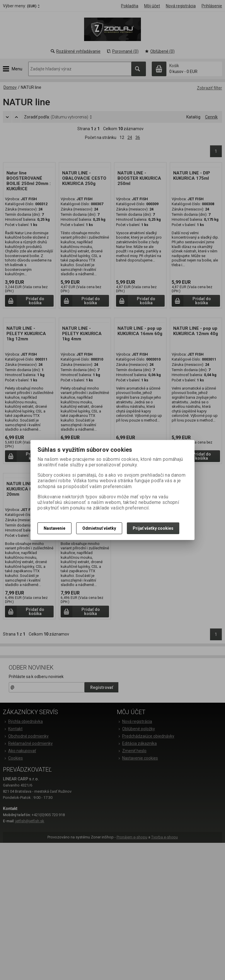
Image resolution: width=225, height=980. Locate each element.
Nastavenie (54, 528)
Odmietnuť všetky (99, 528)
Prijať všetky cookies (153, 528)
